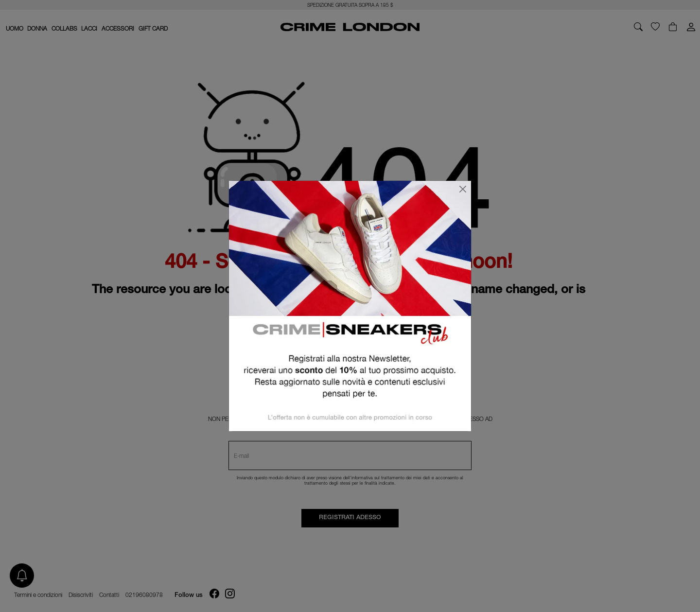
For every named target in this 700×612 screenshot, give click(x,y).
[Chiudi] (463, 189)
